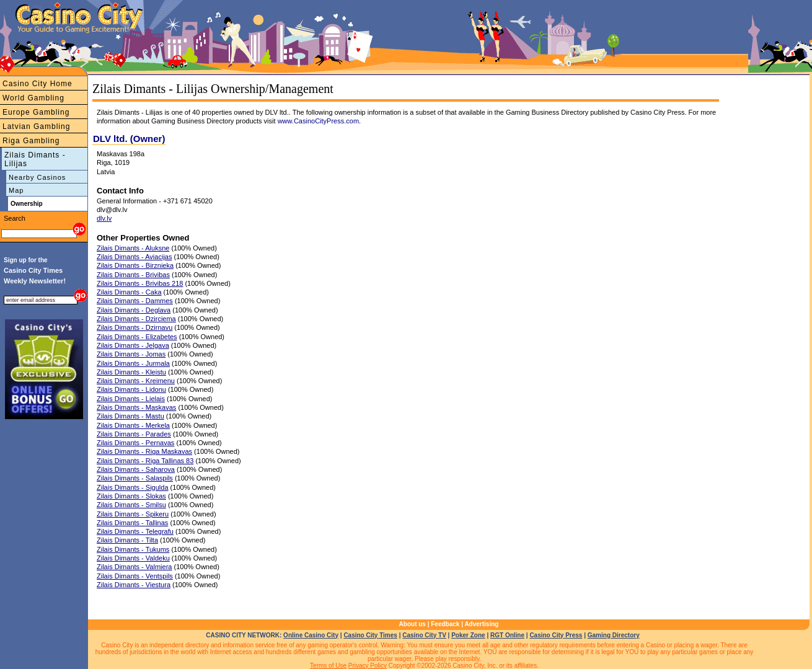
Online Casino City (311, 635)
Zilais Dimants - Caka (129, 292)
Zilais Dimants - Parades (134, 434)
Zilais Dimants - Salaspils (135, 478)
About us (413, 624)
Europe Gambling (36, 112)
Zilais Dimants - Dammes (135, 301)
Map (16, 190)
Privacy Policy (368, 666)
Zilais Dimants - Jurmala (133, 363)
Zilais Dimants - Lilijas (35, 159)
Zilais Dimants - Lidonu (131, 389)
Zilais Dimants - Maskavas (136, 407)
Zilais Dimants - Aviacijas (134, 257)
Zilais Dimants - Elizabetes (137, 337)
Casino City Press (556, 635)
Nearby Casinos (37, 177)
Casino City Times (370, 635)
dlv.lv (104, 218)
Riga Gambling (31, 141)
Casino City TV (424, 635)
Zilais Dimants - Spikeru (133, 514)
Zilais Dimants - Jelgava (133, 345)
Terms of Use (328, 666)
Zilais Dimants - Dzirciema (136, 319)
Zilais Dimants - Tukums (133, 549)
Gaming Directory (614, 635)
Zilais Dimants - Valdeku (133, 558)
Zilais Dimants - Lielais (131, 399)
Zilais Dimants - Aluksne (133, 248)
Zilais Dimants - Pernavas (135, 443)
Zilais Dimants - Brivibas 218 (140, 283)
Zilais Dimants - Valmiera (134, 567)
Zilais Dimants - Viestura (134, 585)
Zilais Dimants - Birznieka (135, 265)
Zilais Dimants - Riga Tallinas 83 (145, 461)
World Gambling (33, 98)
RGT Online (507, 635)
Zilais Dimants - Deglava (134, 310)
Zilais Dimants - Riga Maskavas (144, 451)
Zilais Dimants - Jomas (131, 354)
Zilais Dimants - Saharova (136, 469)
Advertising (481, 624)
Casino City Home (38, 84)
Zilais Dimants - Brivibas (133, 275)
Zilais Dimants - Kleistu (131, 372)
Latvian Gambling (36, 126)
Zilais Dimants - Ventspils (135, 576)
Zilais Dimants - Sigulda (133, 487)
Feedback (445, 624)
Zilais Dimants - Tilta (127, 540)
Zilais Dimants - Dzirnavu (135, 327)
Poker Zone (468, 635)
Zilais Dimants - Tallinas (132, 523)
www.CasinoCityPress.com (318, 121)
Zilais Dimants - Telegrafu (135, 531)
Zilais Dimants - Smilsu (131, 505)
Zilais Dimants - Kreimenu (136, 381)
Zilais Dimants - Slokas (131, 496)
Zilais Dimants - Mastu (130, 416)
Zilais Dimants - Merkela (133, 425)
